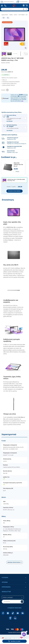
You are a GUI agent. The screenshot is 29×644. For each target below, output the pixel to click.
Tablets (11, 15)
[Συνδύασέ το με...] (14, 175)
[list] (14, 84)
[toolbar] (14, 54)
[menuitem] (2, 6)
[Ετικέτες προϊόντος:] (7, 22)
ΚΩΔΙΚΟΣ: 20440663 (6, 63)
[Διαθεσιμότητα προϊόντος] (14, 76)
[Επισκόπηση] (14, 313)
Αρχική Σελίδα (5, 15)
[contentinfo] (14, 629)
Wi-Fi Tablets (22, 15)
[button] (24, 9)
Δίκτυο (16, 15)
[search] (14, 9)
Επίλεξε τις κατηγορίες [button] (8, 597)
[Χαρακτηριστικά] (14, 501)
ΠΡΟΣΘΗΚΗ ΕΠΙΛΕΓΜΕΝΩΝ (14, 191)
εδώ (22, 101)
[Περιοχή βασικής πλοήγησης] (14, 6)
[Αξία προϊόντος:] (14, 71)
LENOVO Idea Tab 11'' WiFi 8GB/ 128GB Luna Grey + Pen (12, 59)
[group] (14, 143)
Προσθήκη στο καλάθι (15, 641)
